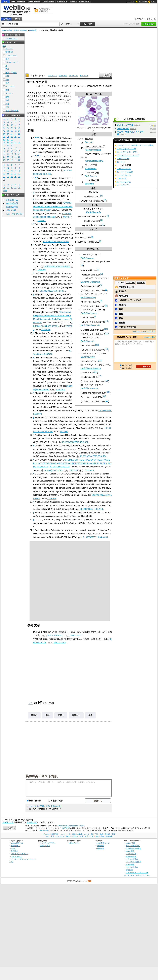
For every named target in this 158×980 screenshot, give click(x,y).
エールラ (121, 162)
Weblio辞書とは (17, 843)
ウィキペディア (38, 76)
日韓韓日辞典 (62, 2)
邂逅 (121, 318)
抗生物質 (37, 120)
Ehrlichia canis (93, 212)
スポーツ (9, 93)
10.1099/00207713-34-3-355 (95, 537)
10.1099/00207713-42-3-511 (52, 291)
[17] (100, 376)
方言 (7, 107)
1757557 (42, 221)
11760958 (52, 498)
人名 (7, 104)
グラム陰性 (42, 96)
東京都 (122, 323)
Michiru (122, 305)
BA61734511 (76, 635)
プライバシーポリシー (20, 854)
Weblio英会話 (12, 203)
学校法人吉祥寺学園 (128, 327)
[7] (101, 301)
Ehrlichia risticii (88, 357)
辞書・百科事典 (20, 30)
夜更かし (76, 715)
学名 (93, 188)
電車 (7, 59)
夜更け (61, 715)
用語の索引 (63, 76)
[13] (97, 345)
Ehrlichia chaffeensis (90, 282)
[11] (106, 329)
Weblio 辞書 (143, 2)
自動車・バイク (12, 62)
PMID (38, 330)
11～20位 (130, 283)
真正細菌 (89, 139)
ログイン (130, 2)
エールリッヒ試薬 (125, 172)
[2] (105, 200)
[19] (108, 392)
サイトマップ (16, 856)
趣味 (7, 90)
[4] (92, 237)
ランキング (74, 76)
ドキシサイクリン (49, 120)
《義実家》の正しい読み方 (130, 300)
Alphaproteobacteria (94, 161)
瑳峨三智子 (124, 296)
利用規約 (15, 851)
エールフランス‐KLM (126, 149)
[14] (107, 349)
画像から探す (45, 846)
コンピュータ (11, 55)
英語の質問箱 (12, 207)
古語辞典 (74, 2)
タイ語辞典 (130, 864)
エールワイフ (123, 185)
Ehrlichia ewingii (88, 297)
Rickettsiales (91, 169)
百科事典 (33, 30)
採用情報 (101, 848)
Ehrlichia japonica (89, 313)
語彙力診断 (11, 210)
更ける (34, 715)
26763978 (60, 389)
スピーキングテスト (15, 214)
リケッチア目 (91, 165)
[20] (104, 396)
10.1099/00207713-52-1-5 (91, 509)
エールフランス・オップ (128, 155)
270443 (66, 217)
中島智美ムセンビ (127, 287)
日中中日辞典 (49, 2)
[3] (108, 216)
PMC (60, 217)
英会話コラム (12, 200)
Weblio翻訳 (130, 851)
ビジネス (9, 49)
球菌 (60, 96)
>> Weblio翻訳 (150, 337)
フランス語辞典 (132, 859)
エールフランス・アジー (128, 152)
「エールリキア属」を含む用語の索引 (45, 806)
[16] (95, 372)
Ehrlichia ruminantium (91, 368)
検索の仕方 (15, 846)
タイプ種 (93, 205)
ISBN (44, 635)
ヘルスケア (10, 86)
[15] (100, 360)
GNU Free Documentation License (71, 826)
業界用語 (9, 52)
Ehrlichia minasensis (90, 325)
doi (62, 170)
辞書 (5, 2)
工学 (7, 69)
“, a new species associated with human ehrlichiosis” (53, 206)
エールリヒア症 (124, 182)
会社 (121, 314)
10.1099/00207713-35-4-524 (93, 456)
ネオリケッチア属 (125, 125)
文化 (7, 80)
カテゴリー (84, 76)
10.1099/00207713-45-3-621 (75, 442)
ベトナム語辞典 (132, 867)
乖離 (47, 715)
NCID (67, 635)
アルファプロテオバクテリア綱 (130, 133)
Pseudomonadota (93, 150)
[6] (106, 290)
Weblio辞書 (44, 830)
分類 (93, 134)
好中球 (95, 128)
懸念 (90, 715)
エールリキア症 (81, 128)
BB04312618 (60, 642)
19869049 (89, 470)
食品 (7, 100)
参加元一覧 (151, 19)
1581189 (42, 270)
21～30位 (141, 283)
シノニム (93, 229)
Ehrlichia (89, 184)
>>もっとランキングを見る (144, 331)
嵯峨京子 (123, 291)
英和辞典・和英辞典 (134, 848)
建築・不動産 (11, 73)
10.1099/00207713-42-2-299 (57, 266)
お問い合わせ (74, 843)
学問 (7, 76)
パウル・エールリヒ (54, 103)
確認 (121, 309)
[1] (101, 196)
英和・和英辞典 (34, 2)
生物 (7, 97)
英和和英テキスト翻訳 (42, 776)
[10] (107, 321)
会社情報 (101, 846)
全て (4, 46)
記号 (5, 191)
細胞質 (102, 128)
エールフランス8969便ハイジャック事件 (135, 145)
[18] (107, 381)
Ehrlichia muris (88, 341)
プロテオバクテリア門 (95, 146)
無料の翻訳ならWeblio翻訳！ (45, 10)
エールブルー (123, 159)
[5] (101, 285)
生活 (7, 83)
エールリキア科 (92, 173)
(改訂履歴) (66, 828)
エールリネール (124, 175)
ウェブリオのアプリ (48, 843)
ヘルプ (154, 2)
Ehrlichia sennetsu (89, 388)
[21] (107, 401)
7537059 (64, 432)
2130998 (74, 470)
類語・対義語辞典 (18, 2)
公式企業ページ (103, 843)
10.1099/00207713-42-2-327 (56, 242)
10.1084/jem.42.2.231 (53, 470)
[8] (106, 305)
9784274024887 (55, 635)
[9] (95, 317)
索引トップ (52, 76)
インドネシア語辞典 (134, 862)
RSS (90, 881)
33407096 (46, 330)
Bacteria (89, 142)
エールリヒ (122, 178)
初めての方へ (140, 19)
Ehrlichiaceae (91, 176)
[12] (107, 333)
